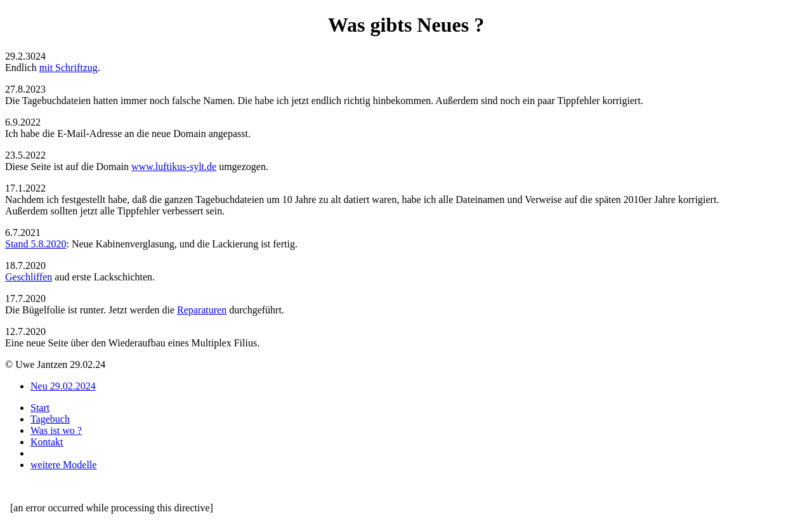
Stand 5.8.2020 (36, 244)
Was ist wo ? (56, 430)
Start (40, 408)
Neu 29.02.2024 (63, 386)
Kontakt (47, 442)
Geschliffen (29, 277)
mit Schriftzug (69, 68)
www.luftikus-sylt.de (174, 167)
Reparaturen (202, 310)
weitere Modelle (63, 465)
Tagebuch (50, 419)
